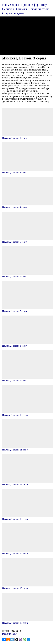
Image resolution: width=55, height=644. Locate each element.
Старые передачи (13, 13)
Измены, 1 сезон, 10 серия (27, 414)
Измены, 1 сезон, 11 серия (27, 448)
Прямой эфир (30, 5)
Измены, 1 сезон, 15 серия (27, 587)
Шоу (44, 5)
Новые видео (11, 5)
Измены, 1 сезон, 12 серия (27, 483)
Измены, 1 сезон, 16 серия (27, 622)
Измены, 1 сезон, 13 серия (27, 518)
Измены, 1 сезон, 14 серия (27, 552)
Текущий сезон (39, 9)
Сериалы (8, 9)
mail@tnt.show (9, 634)
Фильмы (21, 9)
